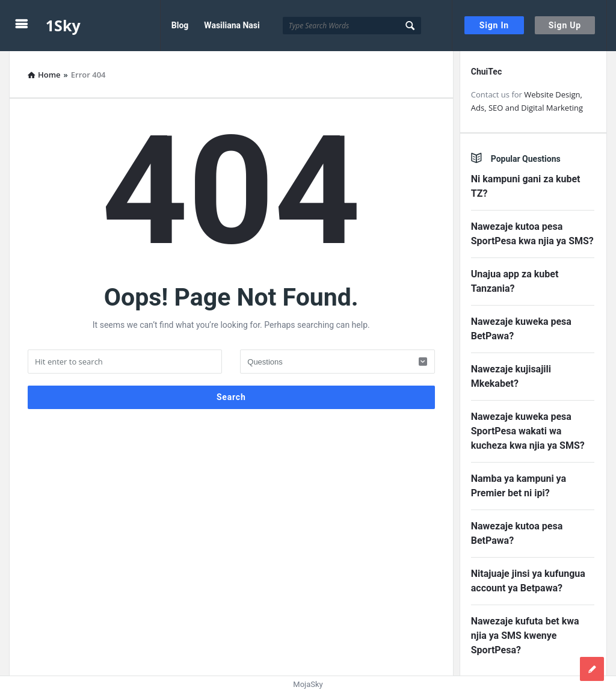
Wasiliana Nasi (232, 25)
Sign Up (565, 25)
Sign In (494, 25)
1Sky (63, 25)
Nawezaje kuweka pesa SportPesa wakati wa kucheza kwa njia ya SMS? (528, 431)
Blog (180, 25)
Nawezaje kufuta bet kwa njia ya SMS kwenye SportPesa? (525, 636)
